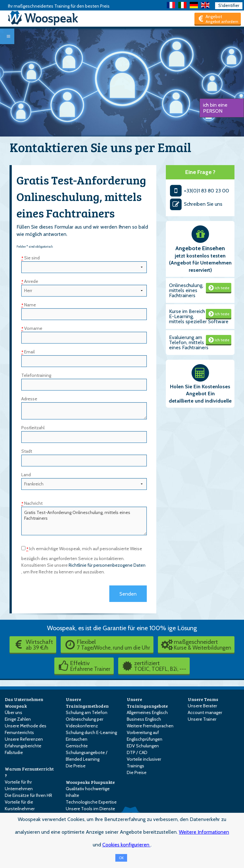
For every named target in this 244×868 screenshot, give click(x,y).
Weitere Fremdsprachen (150, 726)
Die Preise (76, 766)
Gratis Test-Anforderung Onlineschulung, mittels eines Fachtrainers (84, 521)
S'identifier (229, 5)
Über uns (14, 712)
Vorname (32, 328)
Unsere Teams (203, 699)
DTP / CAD (137, 752)
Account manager (205, 712)
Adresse (29, 399)
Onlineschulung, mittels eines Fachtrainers (186, 290)
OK (121, 858)
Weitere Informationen (204, 832)
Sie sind (30, 258)
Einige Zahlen (18, 719)
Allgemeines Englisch (147, 712)
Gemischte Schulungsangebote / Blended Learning (87, 752)
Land (26, 475)
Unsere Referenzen (24, 739)
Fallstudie (14, 752)
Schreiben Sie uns (196, 204)
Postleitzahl (33, 428)
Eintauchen (77, 739)
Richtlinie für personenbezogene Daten (107, 565)
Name (29, 305)
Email (28, 352)
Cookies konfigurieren (126, 845)
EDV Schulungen (143, 746)
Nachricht (32, 503)
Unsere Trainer (202, 719)
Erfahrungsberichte (23, 746)
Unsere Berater (202, 706)
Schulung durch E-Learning (91, 732)
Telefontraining (36, 375)
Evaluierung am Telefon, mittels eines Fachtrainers (189, 342)
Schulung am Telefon (87, 712)
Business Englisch (144, 719)
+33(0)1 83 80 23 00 (199, 191)
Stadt (27, 451)
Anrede (30, 281)
